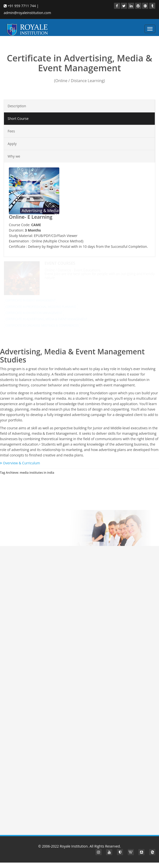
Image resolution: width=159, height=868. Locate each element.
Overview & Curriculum (20, 463)
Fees (11, 131)
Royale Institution (74, 846)
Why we (14, 156)
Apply (12, 144)
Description (17, 106)
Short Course (18, 118)
